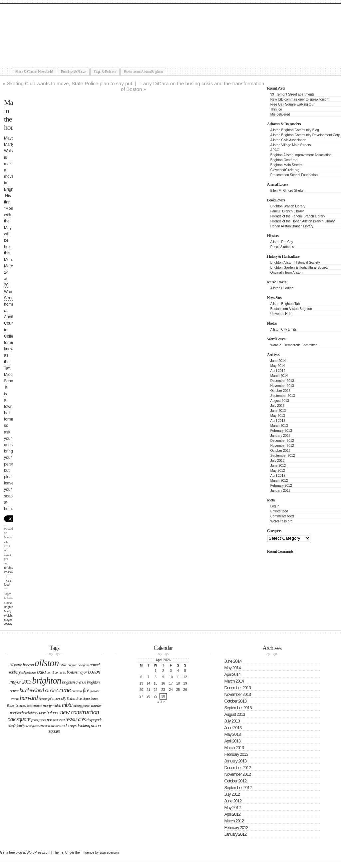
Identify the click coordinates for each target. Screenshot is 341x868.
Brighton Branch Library (288, 206)
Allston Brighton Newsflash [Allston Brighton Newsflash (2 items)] (74, 665)
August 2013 (280, 401)
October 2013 (281, 391)
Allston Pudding (282, 288)
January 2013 (281, 436)
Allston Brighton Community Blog (295, 130)
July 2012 (278, 461)
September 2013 (283, 396)
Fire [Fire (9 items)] (86, 690)
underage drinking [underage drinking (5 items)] (75, 725)
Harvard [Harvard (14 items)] (29, 698)
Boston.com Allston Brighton (291, 309)
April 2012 (278, 476)
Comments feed (282, 516)
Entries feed (279, 511)
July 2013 (278, 406)
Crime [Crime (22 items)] (63, 690)
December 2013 (282, 381)
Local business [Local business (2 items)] (34, 706)
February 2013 (281, 431)
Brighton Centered (284, 160)
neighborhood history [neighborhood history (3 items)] (24, 713)
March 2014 (279, 376)
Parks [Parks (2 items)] (34, 720)
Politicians (10, 572)
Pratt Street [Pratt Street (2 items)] (59, 720)
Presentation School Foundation (294, 175)
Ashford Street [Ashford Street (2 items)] (29, 672)
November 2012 (282, 446)
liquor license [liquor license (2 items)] (91, 699)
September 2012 (283, 456)
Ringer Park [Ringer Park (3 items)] (94, 720)
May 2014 (278, 366)
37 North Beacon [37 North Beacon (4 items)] (22, 665)
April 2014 (278, 371)
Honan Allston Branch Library (292, 226)
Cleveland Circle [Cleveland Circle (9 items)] (40, 690)
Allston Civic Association (288, 140)
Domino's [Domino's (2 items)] (77, 691)
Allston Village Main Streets (291, 145)
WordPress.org (282, 521)
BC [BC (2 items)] (65, 672)
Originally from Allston (287, 273)
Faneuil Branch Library (287, 211)
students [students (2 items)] (55, 726)
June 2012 (278, 466)
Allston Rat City (282, 242)
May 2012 (278, 471)
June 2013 (278, 411)
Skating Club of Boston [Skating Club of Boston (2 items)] (38, 726)
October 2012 (281, 451)
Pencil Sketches (282, 247)
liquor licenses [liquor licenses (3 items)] (16, 706)
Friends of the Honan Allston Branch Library (303, 221)
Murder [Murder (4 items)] (96, 705)
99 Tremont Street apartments (293, 94)
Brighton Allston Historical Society (295, 263)
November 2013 (282, 386)
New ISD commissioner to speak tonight (300, 99)
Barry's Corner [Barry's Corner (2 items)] (54, 672)
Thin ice (276, 109)
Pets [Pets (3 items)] (50, 720)
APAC (275, 150)
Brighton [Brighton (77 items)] (46, 680)
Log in (275, 506)
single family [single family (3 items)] (16, 726)
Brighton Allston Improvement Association (301, 155)
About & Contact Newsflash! (34, 72)
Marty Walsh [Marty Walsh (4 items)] (52, 705)
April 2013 (278, 421)
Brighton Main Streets (286, 165)
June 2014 (278, 361)
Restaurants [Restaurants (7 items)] (76, 719)
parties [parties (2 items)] (42, 720)
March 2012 (279, 481)
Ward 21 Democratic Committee (294, 345)
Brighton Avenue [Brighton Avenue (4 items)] (74, 682)
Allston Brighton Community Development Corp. (306, 135)
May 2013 (278, 416)
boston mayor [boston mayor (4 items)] (77, 672)
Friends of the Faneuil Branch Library (298, 216)
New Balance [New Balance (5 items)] (49, 713)
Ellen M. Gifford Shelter (288, 191)
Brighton (9, 568)
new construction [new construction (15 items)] (79, 712)
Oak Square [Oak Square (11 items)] (19, 719)
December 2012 (282, 441)
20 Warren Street (10, 291)
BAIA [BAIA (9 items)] (41, 672)
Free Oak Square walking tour (293, 104)
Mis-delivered (280, 114)
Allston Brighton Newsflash (77, 25)
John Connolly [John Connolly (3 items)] (57, 699)
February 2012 (281, 486)
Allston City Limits (284, 329)
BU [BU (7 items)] (22, 690)
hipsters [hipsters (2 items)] (43, 699)
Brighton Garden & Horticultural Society (300, 268)
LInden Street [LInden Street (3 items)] (74, 699)
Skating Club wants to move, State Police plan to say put (70, 83)
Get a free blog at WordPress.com (25, 853)
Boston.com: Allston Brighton (143, 72)
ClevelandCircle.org (285, 170)
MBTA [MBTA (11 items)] (67, 705)
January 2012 (281, 491)
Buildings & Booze (73, 72)
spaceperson (109, 853)
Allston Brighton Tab (285, 304)
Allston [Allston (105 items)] (47, 663)
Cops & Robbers (105, 72)
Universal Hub (281, 314)
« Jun (161, 702)
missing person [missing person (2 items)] (82, 706)
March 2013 (279, 426)
